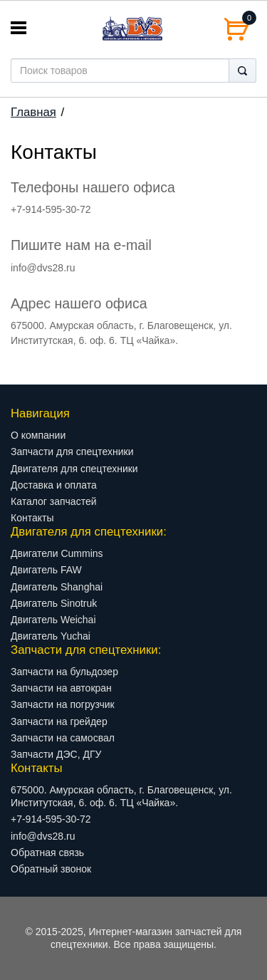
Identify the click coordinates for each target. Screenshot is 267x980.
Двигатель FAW (46, 570)
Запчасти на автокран (61, 688)
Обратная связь (47, 853)
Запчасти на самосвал (63, 738)
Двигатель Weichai (53, 620)
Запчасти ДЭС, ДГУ (56, 754)
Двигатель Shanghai (57, 587)
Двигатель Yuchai (51, 636)
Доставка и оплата (54, 485)
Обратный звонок (51, 869)
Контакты (32, 518)
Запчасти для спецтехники (72, 452)
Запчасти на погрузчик (63, 704)
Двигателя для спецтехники (74, 469)
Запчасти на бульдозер (64, 672)
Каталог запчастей (54, 501)
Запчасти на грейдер (59, 721)
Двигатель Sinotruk (54, 603)
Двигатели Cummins (57, 553)
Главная (33, 112)
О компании (38, 435)
